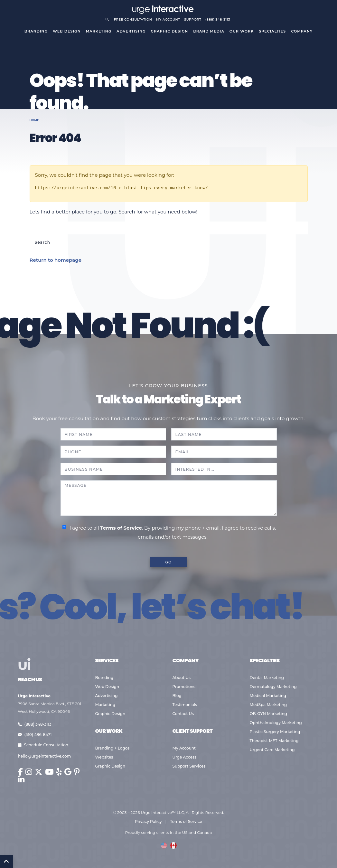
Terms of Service (121, 528)
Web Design (67, 31)
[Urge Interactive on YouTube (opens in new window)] (49, 772)
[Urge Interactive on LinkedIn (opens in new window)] (21, 780)
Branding (36, 31)
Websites (104, 757)
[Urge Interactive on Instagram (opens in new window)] (29, 772)
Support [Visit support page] (193, 19)
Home (34, 120)
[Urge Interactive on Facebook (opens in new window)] (20, 772)
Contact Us (183, 714)
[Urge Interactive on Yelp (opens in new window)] (59, 772)
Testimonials (185, 705)
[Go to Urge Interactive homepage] (163, 9)
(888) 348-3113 (35, 724)
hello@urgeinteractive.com (45, 756)
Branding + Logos (112, 748)
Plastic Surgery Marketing (275, 732)
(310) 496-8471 (35, 735)
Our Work (242, 31)
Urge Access (185, 757)
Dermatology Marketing (273, 687)
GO (169, 562)
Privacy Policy (148, 821)
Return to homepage (56, 260)
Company (302, 31)
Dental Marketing (267, 678)
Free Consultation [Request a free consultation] (133, 19)
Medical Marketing (268, 696)
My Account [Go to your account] (168, 19)
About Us (182, 678)
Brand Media (209, 31)
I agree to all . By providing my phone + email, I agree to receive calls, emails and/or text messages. (173, 532)
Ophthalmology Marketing (276, 723)
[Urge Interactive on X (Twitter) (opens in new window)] (39, 772)
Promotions (184, 687)
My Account (184, 748)
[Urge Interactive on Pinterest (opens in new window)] (77, 772)
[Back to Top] (6, 862)
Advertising (131, 31)
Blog (177, 696)
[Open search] (108, 19)
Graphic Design (170, 31)
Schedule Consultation (43, 745)
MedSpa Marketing (268, 705)
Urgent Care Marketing (272, 750)
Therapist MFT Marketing (274, 741)
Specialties (272, 31)
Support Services (189, 766)
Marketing (99, 31)
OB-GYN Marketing (268, 714)
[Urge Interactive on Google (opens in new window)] (68, 772)
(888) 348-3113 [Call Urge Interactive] (218, 19)
